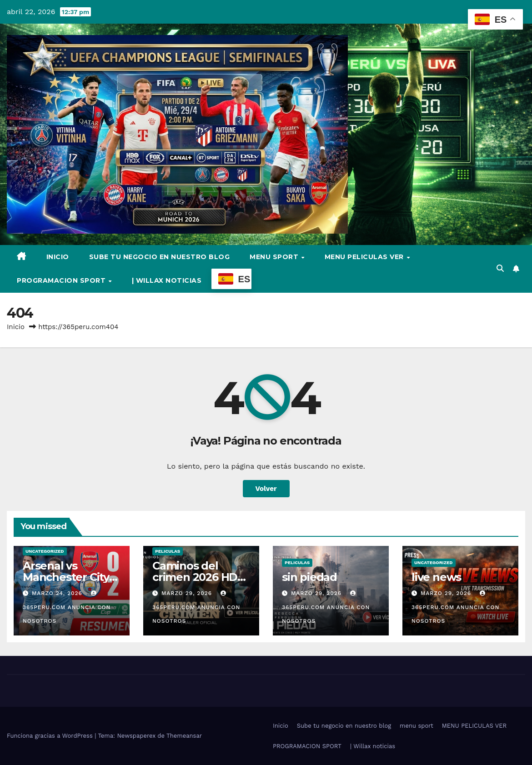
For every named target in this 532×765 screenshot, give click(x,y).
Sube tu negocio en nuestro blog (160, 257)
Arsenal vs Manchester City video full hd (66, 577)
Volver (266, 489)
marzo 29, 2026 (188, 593)
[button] (500, 268)
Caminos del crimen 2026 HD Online (195, 577)
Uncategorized (45, 551)
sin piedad (309, 577)
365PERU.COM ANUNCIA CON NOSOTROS (67, 607)
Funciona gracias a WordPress (51, 736)
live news (436, 577)
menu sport (275, 257)
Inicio (58, 257)
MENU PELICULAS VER (365, 257)
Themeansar (184, 736)
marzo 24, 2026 (58, 593)
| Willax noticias (167, 280)
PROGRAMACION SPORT (62, 280)
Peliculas (168, 551)
